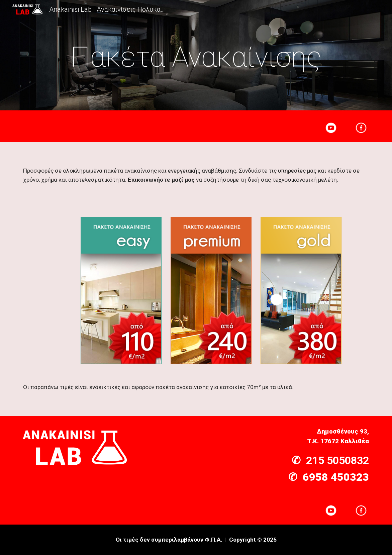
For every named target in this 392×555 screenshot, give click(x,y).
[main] (196, 57)
